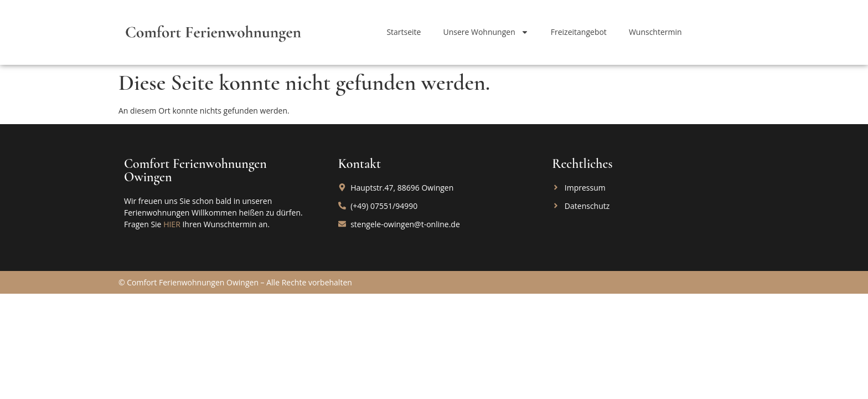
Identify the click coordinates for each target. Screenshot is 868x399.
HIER (172, 224)
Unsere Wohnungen (485, 32)
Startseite (404, 32)
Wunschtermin (655, 32)
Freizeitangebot (579, 32)
